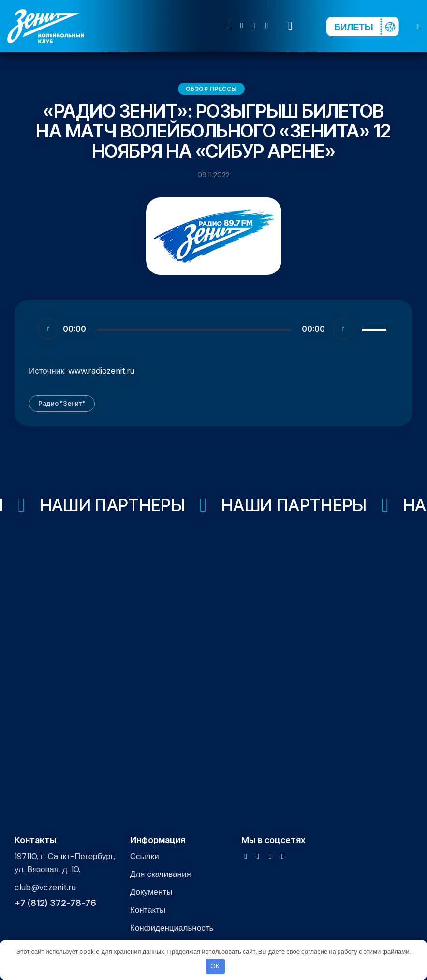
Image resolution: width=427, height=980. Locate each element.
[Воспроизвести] (48, 329)
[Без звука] (343, 329)
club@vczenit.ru (45, 887)
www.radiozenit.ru (101, 371)
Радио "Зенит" (62, 403)
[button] (418, 26)
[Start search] (290, 26)
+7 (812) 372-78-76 (55, 903)
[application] (213, 329)
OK (215, 966)
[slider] (194, 330)
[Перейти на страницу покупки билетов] (362, 27)
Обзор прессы (211, 89)
